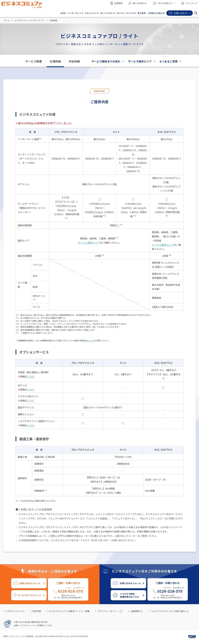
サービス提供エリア (140, 61)
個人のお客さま (137, 3)
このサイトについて (15, 611)
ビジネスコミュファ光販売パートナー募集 (69, 611)
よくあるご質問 (169, 61)
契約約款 (37, 611)
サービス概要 (34, 61)
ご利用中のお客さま (156, 13)
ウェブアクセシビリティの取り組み (168, 611)
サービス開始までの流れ (106, 61)
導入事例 (142, 13)
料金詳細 (74, 61)
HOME (63, 13)
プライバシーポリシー (108, 611)
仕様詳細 (55, 61)
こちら (92, 340)
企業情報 (116, 3)
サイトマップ (189, 3)
